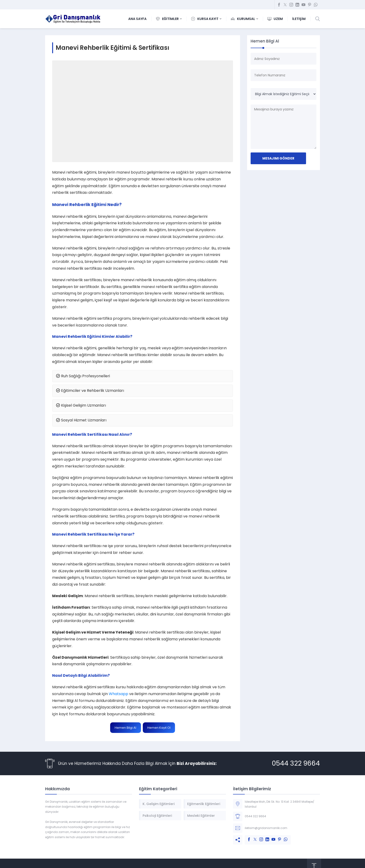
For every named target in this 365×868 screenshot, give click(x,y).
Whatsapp (118, 694)
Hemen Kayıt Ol (159, 728)
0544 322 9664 (296, 763)
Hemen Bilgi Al (125, 728)
